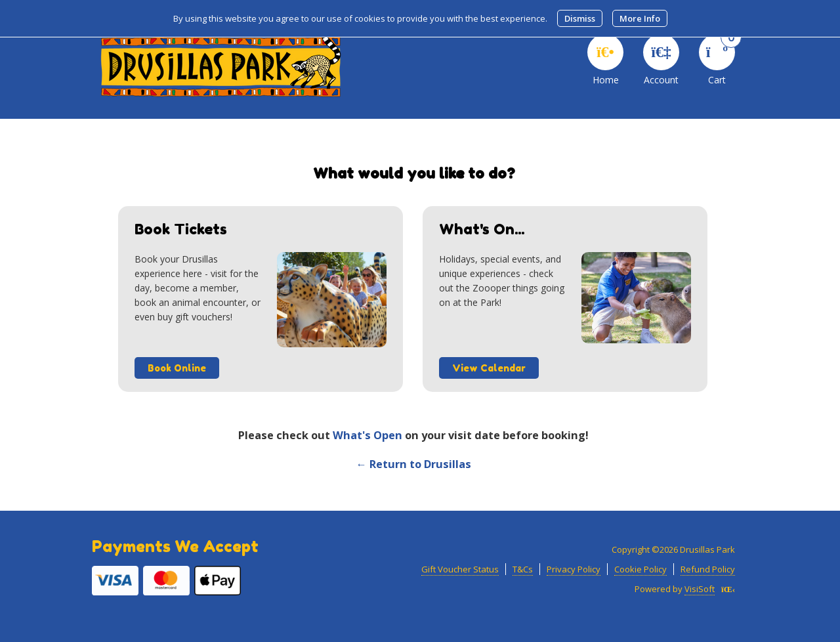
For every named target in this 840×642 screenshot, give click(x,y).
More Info (640, 18)
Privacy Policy (574, 569)
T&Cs (523, 569)
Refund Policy (708, 569)
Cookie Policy (640, 569)
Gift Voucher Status (460, 569)
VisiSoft (700, 589)
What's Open (367, 435)
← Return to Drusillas (413, 464)
